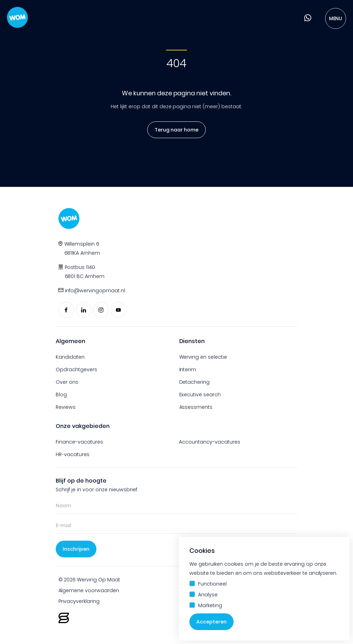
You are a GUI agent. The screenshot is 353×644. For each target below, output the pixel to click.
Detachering (195, 382)
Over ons (67, 382)
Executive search (200, 395)
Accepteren (211, 622)
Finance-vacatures (79, 442)
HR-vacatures (73, 454)
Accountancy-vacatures (210, 442)
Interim (188, 369)
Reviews (66, 407)
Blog (61, 395)
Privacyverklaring (79, 601)
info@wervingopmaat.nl (95, 291)
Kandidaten (70, 357)
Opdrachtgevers (76, 369)
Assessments (196, 407)
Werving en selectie (203, 357)
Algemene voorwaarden (89, 590)
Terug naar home (174, 130)
